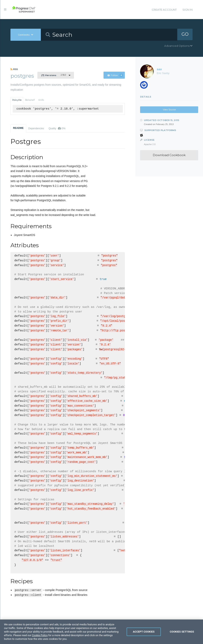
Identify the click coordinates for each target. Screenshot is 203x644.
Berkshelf (30, 100)
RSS (14, 69)
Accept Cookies (144, 634)
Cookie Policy (40, 637)
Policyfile (17, 100)
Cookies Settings (182, 634)
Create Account (164, 10)
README (18, 128)
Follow (115, 75)
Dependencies (36, 128)
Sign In (188, 10)
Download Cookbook (169, 155)
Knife (41, 100)
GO (185, 35)
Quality (57, 128)
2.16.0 (54, 75)
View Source (169, 110)
